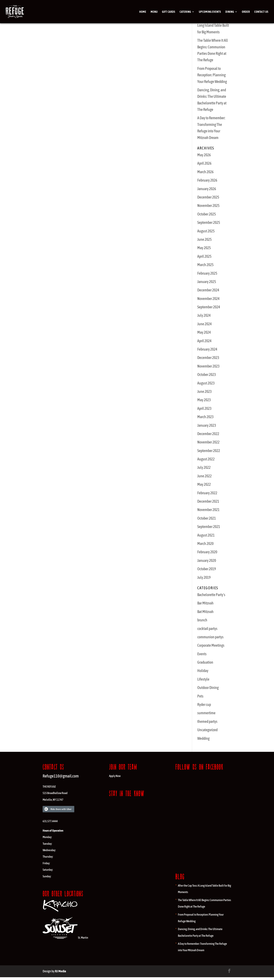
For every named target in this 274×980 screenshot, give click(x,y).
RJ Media (61, 971)
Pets (200, 696)
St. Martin (65, 938)
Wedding (203, 738)
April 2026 (204, 163)
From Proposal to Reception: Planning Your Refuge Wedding (212, 75)
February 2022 (207, 493)
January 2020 (207, 560)
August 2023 (206, 383)
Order (246, 12)
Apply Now (115, 776)
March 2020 (205, 544)
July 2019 (204, 577)
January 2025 (207, 282)
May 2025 (204, 248)
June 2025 (204, 239)
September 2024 (209, 307)
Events (202, 654)
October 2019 (207, 569)
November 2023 (208, 366)
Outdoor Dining (208, 688)
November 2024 (208, 299)
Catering (185, 12)
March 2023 (205, 417)
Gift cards (169, 12)
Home (143, 12)
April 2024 (204, 341)
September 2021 (209, 527)
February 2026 (207, 180)
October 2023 (207, 375)
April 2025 (204, 256)
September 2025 (209, 222)
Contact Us (261, 12)
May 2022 (204, 484)
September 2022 (209, 451)
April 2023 (204, 408)
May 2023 (204, 400)
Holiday (203, 671)
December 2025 (208, 197)
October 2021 (207, 518)
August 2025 (206, 231)
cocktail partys (207, 629)
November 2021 (208, 510)
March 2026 (205, 172)
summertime (206, 713)
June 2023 (204, 391)
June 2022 (204, 476)
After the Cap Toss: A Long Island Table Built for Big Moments (213, 25)
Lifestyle (203, 679)
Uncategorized (207, 730)
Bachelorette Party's (211, 595)
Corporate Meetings (211, 645)
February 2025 (207, 273)
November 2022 (208, 442)
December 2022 (208, 434)
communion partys (210, 637)
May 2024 (204, 332)
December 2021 (208, 501)
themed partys (207, 721)
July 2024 (204, 315)
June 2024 (204, 324)
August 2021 (206, 535)
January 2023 (207, 425)
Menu (154, 12)
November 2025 (208, 205)
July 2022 (204, 467)
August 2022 (206, 459)
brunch (202, 620)
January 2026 (207, 189)
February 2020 (207, 552)
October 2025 (207, 214)
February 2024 (207, 349)
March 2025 (205, 265)
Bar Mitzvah (205, 603)
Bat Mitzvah (205, 612)
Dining (230, 12)
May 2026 (204, 155)
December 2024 (208, 290)
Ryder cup (204, 704)
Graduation (205, 662)
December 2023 (208, 358)
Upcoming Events (210, 12)
